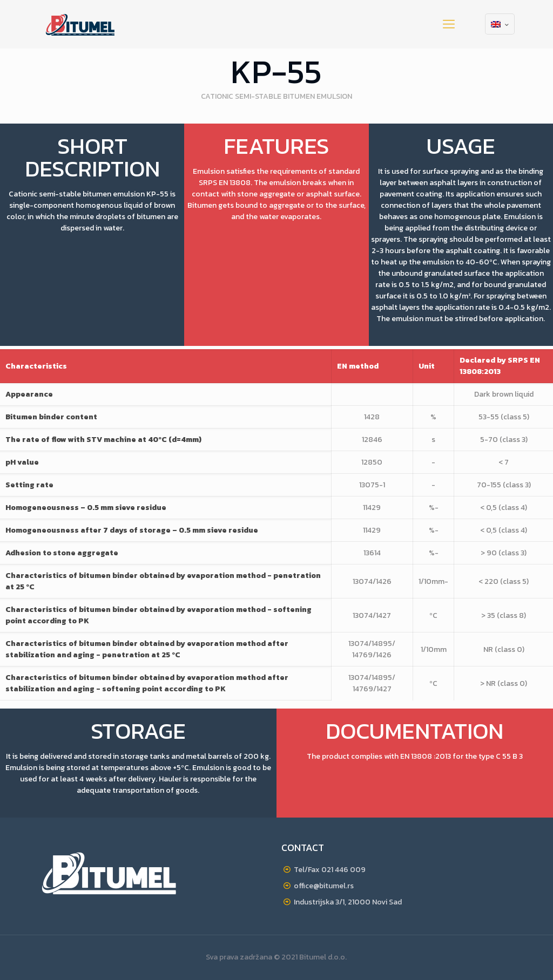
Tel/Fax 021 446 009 (330, 870)
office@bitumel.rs (324, 886)
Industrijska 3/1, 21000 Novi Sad (348, 902)
